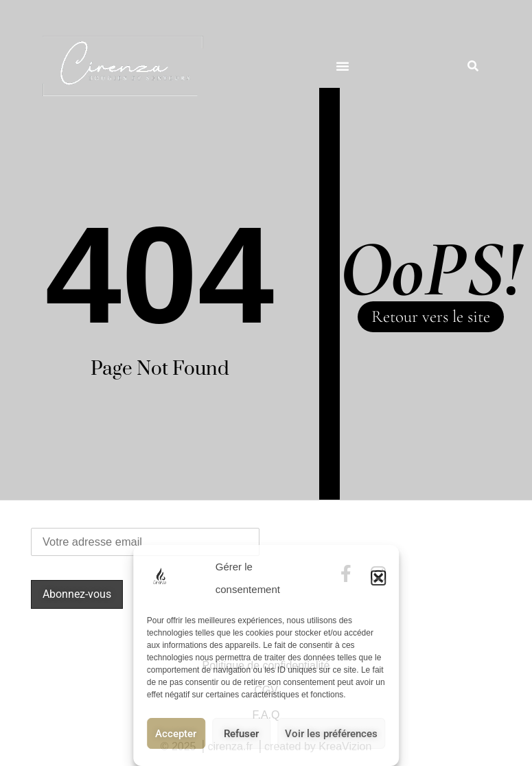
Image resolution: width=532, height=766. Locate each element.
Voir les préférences (331, 734)
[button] (378, 578)
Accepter (176, 734)
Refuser (241, 734)
